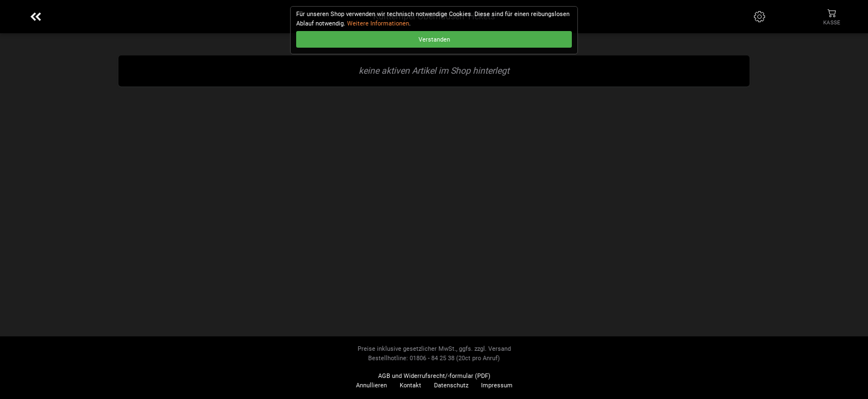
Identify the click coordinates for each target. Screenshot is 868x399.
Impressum (497, 385)
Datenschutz (451, 385)
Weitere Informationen (378, 24)
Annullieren (371, 385)
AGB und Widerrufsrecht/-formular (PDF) (434, 376)
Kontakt (410, 385)
